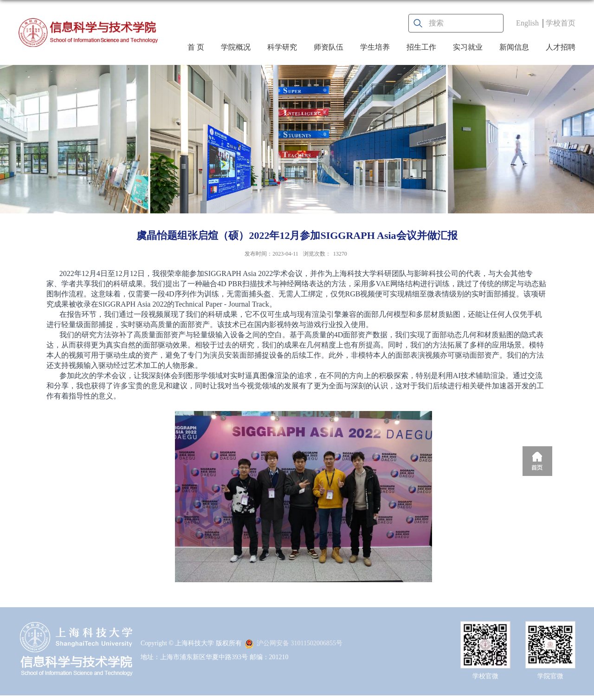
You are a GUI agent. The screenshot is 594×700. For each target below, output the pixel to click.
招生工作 (421, 47)
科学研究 (282, 47)
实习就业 (468, 47)
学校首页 (561, 23)
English (527, 23)
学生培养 (375, 47)
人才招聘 (561, 47)
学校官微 (485, 676)
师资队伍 (329, 47)
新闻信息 (514, 47)
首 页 (196, 47)
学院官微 (550, 676)
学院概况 (236, 47)
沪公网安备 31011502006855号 (294, 643)
